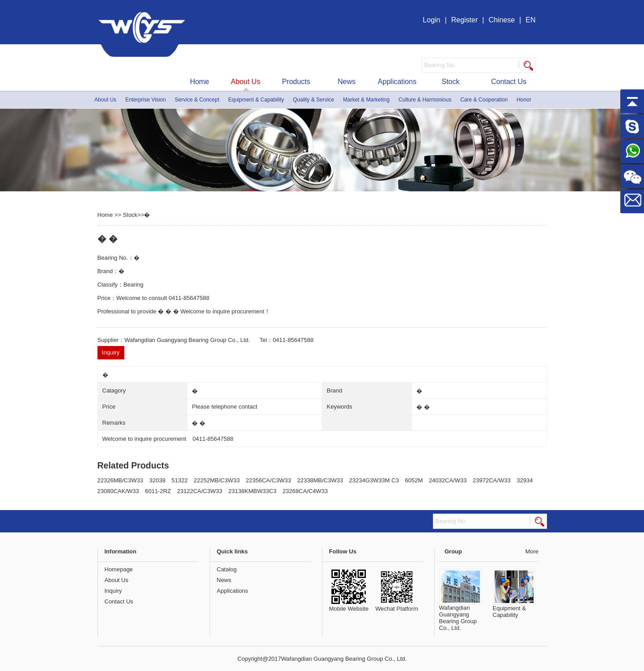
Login (431, 20)
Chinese (502, 20)
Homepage (119, 569)
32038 (157, 480)
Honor (524, 100)
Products (296, 82)
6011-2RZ (158, 491)
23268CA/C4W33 (305, 491)
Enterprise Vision (146, 100)
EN (530, 20)
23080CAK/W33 (118, 491)
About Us (246, 82)
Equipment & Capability (256, 100)
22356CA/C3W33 (269, 480)
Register (465, 20)
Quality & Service (314, 100)
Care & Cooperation (484, 100)
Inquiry (113, 591)
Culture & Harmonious (425, 100)
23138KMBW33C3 (253, 491)
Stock (450, 82)
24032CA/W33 (448, 480)
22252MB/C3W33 (217, 480)
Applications (397, 82)
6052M (414, 480)
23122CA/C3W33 (200, 491)
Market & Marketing (366, 100)
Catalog (227, 569)
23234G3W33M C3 (374, 480)
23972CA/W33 (492, 480)
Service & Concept (197, 100)
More (532, 551)
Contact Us (509, 82)
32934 (525, 480)
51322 (180, 480)
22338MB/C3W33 (320, 480)
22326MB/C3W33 (121, 480)
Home (200, 82)
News (347, 82)
